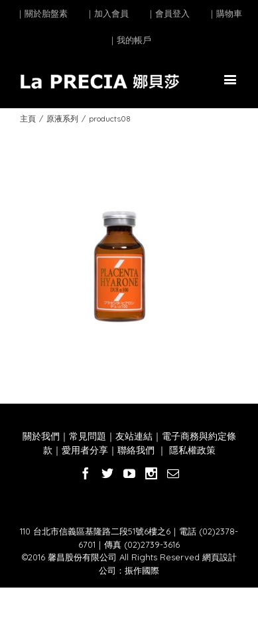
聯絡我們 (136, 450)
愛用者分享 (85, 450)
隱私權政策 (191, 450)
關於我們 (41, 436)
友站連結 (134, 436)
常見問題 (88, 436)
